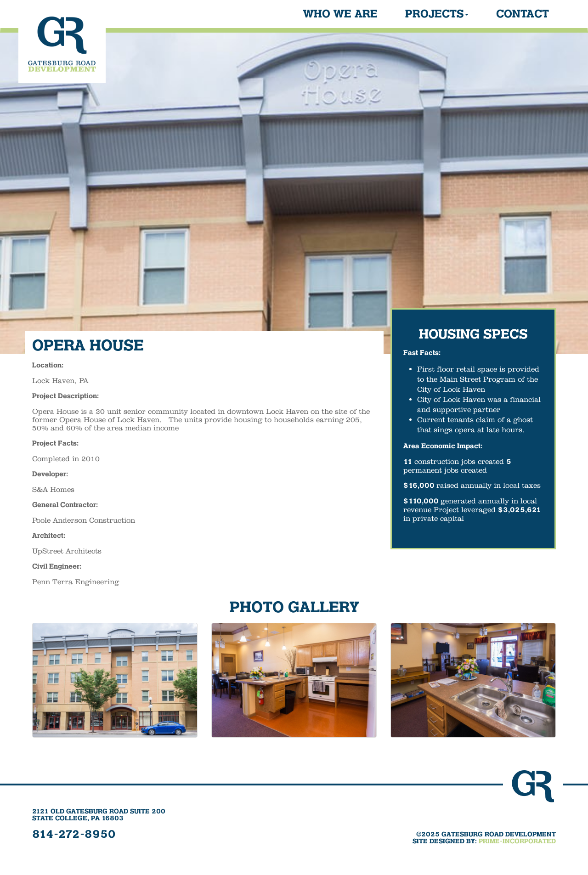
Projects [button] (437, 14)
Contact (523, 14)
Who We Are (340, 14)
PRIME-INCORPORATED (517, 841)
